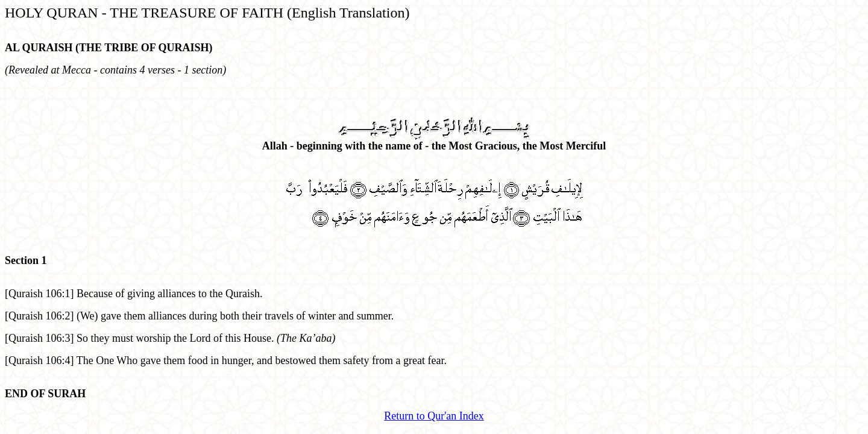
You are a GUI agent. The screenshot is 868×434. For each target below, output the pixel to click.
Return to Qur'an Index (434, 416)
